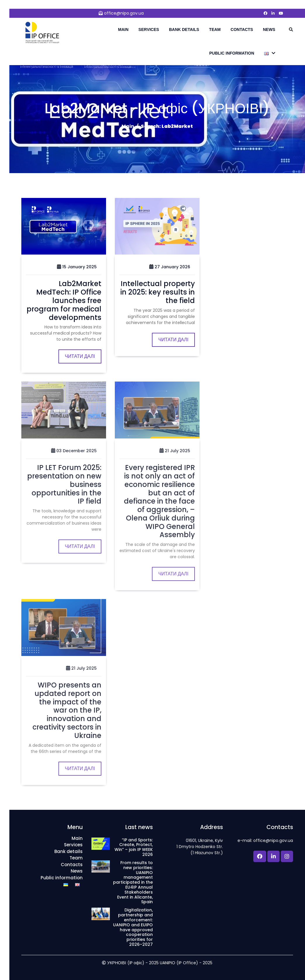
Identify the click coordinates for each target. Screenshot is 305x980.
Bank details (184, 29)
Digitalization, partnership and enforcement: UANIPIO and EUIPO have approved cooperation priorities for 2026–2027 (133, 927)
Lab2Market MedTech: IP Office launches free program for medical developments (64, 301)
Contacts (242, 29)
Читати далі (80, 356)
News (269, 29)
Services (149, 29)
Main (123, 29)
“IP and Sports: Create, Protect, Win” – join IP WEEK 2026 (134, 847)
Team (215, 29)
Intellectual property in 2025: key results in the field (158, 292)
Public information (232, 53)
